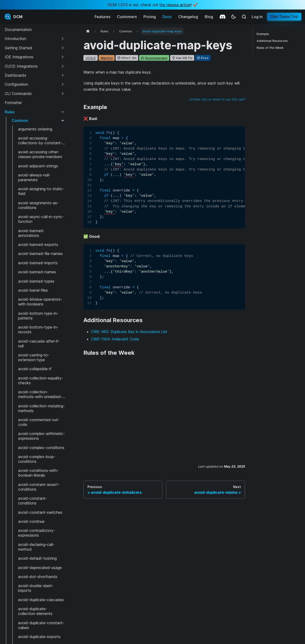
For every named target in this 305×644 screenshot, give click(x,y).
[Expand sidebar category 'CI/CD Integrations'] (63, 66)
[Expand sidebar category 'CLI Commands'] (63, 94)
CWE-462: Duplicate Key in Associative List (129, 332)
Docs (167, 17)
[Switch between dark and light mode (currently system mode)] (234, 17)
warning (107, 58)
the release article (175, 5)
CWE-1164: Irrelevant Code (115, 339)
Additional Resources (272, 41)
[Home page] (88, 31)
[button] (35, 39)
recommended (156, 58)
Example (263, 34)
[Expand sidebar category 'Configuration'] (63, 84)
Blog (209, 17)
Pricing (150, 17)
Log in (257, 17)
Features (102, 17)
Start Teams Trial (284, 17)
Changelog (188, 17)
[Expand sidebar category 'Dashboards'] (63, 75)
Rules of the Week (270, 48)
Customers (127, 17)
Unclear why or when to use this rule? (217, 99)
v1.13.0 (91, 58)
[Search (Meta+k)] (244, 17)
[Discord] (223, 17)
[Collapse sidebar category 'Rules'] (63, 112)
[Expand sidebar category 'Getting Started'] (63, 48)
